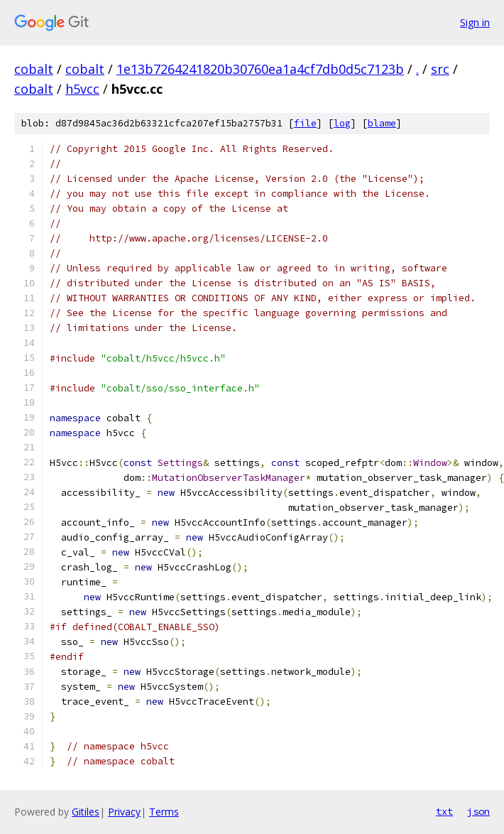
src (440, 69)
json (478, 811)
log (342, 123)
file (305, 123)
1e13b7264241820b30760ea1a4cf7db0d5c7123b (260, 69)
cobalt (34, 69)
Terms (164, 812)
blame (382, 123)
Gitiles (86, 812)
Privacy (124, 812)
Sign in (475, 22)
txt (444, 811)
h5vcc (82, 89)
